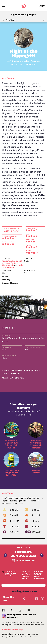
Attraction (15, 61)
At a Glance (11, 20)
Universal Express (10, 283)
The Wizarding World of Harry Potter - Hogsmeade (12, 263)
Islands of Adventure (31, 61)
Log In (42, 6)
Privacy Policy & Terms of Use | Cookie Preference (20, 637)
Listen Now (13, 630)
